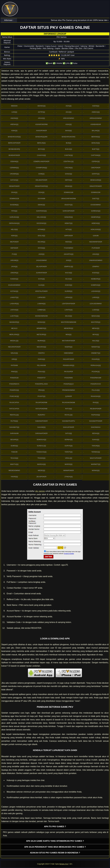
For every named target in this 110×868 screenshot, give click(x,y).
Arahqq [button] (41, 118)
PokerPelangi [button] (41, 384)
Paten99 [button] (14, 365)
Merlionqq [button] (14, 335)
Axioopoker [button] (41, 131)
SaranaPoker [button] (41, 433)
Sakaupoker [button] (69, 427)
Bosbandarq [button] (14, 149)
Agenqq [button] (96, 106)
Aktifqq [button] (41, 112)
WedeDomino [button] (14, 470)
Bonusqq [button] (96, 143)
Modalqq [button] (14, 341)
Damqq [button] (41, 174)
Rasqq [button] (96, 402)
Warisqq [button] (69, 464)
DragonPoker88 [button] (69, 199)
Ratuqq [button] (69, 409)
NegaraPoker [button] (14, 347)
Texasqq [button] (14, 458)
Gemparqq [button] (96, 217)
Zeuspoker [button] (41, 477)
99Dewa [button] (14, 106)
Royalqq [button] (69, 415)
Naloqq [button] (96, 341)
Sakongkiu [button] (96, 427)
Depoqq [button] (69, 180)
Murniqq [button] (41, 341)
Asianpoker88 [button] (41, 124)
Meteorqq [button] (41, 335)
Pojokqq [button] (96, 372)
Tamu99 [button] (14, 452)
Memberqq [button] (41, 328)
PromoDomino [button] (69, 390)
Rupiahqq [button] (96, 415)
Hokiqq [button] (14, 236)
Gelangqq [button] (41, 217)
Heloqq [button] (14, 229)
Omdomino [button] (69, 353)
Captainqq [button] (96, 155)
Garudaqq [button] (14, 217)
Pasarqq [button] (96, 359)
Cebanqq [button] (14, 161)
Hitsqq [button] (69, 229)
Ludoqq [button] (96, 310)
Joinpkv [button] (96, 267)
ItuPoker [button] (96, 248)
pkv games (40, 491)
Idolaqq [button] (41, 236)
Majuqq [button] (69, 316)
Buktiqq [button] (96, 149)
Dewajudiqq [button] (96, 180)
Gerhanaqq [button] (14, 223)
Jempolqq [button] (69, 267)
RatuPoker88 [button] (41, 409)
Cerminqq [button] (14, 168)
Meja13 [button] (14, 328)
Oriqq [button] (14, 359)
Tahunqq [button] (96, 446)
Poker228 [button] (14, 378)
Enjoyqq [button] (69, 205)
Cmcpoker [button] (96, 168)
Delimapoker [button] (41, 180)
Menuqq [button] (96, 328)
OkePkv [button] (41, 353)
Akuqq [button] (69, 112)
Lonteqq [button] (69, 310)
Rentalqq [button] (14, 415)
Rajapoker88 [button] (41, 402)
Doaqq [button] (41, 192)
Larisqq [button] (96, 297)
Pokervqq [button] (14, 390)
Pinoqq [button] (14, 372)
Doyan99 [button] (41, 199)
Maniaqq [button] (41, 322)
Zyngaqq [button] (69, 477)
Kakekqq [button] (14, 279)
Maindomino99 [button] (41, 316)
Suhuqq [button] (96, 440)
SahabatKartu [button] (69, 421)
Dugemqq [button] (14, 205)
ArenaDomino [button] (96, 118)
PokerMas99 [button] (96, 378)
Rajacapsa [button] (14, 402)
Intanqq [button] (41, 248)
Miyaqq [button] (96, 335)
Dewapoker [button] (14, 186)
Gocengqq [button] (41, 223)
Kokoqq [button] (69, 285)
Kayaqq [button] (41, 279)
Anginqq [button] (14, 118)
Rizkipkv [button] (41, 415)
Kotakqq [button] (14, 291)
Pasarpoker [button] (69, 359)
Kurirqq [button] (69, 291)
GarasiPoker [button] (69, 211)
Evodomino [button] (96, 205)
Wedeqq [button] (41, 470)
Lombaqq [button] (41, 310)
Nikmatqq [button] (96, 347)
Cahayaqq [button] (41, 155)
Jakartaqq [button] (69, 254)
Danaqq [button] (69, 174)
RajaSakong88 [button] (69, 402)
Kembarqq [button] (96, 279)
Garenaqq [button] (96, 211)
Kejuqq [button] (69, 279)
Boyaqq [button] (41, 149)
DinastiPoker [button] (96, 186)
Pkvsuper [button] (69, 372)
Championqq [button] (41, 168)
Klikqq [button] (41, 285)
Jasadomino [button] (41, 260)
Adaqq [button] (69, 106)
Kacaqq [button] (69, 273)
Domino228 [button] (14, 199)
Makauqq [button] (96, 316)
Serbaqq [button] (69, 440)
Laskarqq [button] (14, 304)
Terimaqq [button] (96, 452)
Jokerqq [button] (14, 273)
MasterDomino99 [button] (69, 322)
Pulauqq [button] (96, 390)
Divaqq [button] (14, 192)
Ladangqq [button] (96, 291)
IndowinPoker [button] (96, 242)
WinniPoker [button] (69, 470)
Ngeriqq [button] (69, 347)
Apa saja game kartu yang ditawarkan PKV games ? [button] (55, 841)
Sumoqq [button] (14, 446)
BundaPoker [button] (14, 155)
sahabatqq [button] (14, 427)
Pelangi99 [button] (41, 365)
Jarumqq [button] (14, 260)
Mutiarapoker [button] (69, 341)
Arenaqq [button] (14, 124)
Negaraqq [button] (41, 347)
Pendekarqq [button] (69, 365)
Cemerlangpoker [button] (41, 161)
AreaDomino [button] (69, 118)
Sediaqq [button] (96, 433)
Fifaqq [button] (14, 211)
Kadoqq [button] (96, 273)
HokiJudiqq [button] (96, 229)
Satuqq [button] (69, 433)
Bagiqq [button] (69, 131)
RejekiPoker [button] (96, 409)
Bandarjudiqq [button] (14, 137)
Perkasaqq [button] (96, 365)
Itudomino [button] (69, 248)
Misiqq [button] (69, 335)
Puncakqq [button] (14, 396)
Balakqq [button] (96, 131)
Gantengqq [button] (41, 211)
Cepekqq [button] (96, 161)
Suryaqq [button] (69, 446)
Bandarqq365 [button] (41, 137)
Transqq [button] (41, 458)
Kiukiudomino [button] (14, 285)
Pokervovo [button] (96, 384)
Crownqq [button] (14, 174)
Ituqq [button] (14, 254)
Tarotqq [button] (69, 452)
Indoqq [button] (69, 242)
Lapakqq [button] (69, 297)
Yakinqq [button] (14, 477)
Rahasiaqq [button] (96, 396)
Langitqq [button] (14, 297)
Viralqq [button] (69, 458)
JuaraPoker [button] (41, 273)
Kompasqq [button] (96, 285)
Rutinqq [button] (14, 421)
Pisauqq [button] (41, 372)
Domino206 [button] (96, 192)
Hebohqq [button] (96, 223)
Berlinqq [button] (41, 143)
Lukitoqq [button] (14, 316)
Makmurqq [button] (14, 322)
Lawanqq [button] (41, 304)
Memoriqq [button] (69, 328)
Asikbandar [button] (96, 124)
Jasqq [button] (69, 260)
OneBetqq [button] (96, 353)
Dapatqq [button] (96, 174)
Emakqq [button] (41, 205)
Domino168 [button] (69, 192)
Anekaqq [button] (96, 112)
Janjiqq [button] (96, 254)
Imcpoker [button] (14, 242)
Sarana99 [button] (14, 433)
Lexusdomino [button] (96, 304)
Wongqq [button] (96, 470)
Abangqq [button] (41, 106)
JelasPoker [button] (41, 267)
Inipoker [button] (14, 248)
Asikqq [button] (14, 131)
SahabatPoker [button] (96, 421)
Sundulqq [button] (41, 446)
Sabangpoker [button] (41, 421)
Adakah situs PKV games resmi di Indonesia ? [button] (55, 853)
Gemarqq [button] (69, 217)
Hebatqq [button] (69, 223)
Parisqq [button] (41, 359)
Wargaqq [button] (41, 464)
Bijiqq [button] (69, 143)
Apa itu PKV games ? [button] (55, 827)
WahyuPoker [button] (96, 458)
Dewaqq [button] (69, 186)
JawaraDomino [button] (96, 260)
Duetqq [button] (96, 199)
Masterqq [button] (96, 322)
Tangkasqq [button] (41, 452)
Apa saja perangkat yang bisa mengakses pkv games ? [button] (55, 847)
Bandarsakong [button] (69, 137)
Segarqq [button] (14, 440)
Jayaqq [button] (14, 267)
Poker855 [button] (69, 378)
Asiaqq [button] (69, 124)
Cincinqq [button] (69, 168)
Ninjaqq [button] (14, 353)
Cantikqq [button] (69, 155)
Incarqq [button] (41, 242)
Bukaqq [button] (69, 149)
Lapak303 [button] (41, 297)
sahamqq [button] (41, 427)
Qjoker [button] (69, 396)
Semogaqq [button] (41, 440)
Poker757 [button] (41, 378)
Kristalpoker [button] (41, 291)
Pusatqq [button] (41, 396)
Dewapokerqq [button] (41, 186)
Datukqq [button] (14, 180)
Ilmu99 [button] (96, 236)
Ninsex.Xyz (64, 864)
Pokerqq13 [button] (69, 384)
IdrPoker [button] (69, 236)
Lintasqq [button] (14, 310)
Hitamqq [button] (41, 229)
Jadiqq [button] (41, 254)
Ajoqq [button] (14, 112)
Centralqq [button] (69, 161)
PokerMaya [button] (14, 384)
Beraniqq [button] (96, 137)
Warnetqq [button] (96, 464)
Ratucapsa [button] (14, 409)
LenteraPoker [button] (69, 304)
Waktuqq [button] (14, 464)
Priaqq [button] (41, 390)
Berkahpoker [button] (14, 143)
